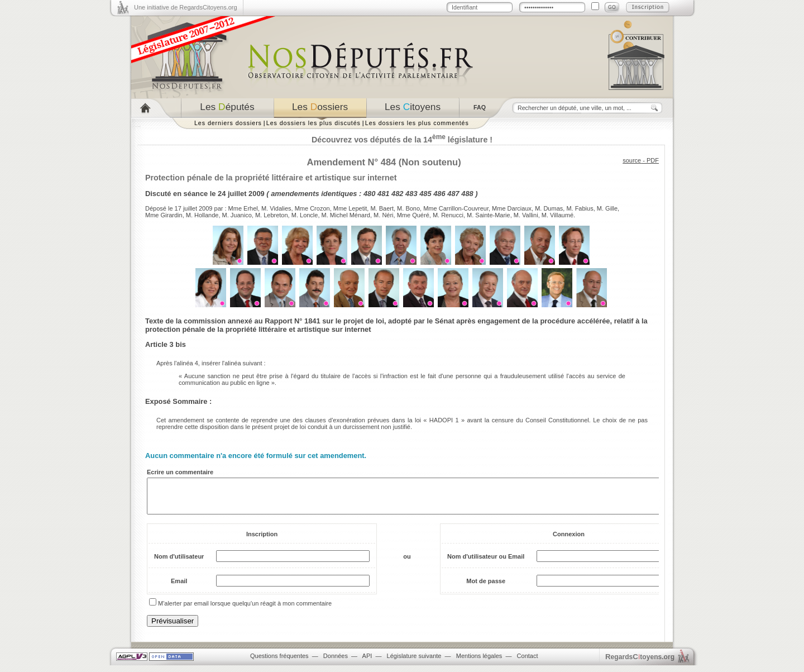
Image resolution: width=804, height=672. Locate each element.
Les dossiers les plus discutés (314, 123)
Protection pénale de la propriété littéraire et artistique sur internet (271, 178)
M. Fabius (580, 208)
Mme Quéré (413, 215)
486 (439, 194)
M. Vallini (526, 215)
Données (336, 663)
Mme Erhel (243, 208)
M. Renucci (448, 215)
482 (397, 194)
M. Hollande (202, 215)
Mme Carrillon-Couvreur (456, 208)
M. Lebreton (272, 215)
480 (369, 194)
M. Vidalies (276, 208)
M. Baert (382, 208)
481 (383, 194)
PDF (653, 160)
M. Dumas (549, 208)
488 (467, 194)
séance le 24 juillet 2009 (224, 194)
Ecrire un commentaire (180, 472)
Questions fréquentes (279, 663)
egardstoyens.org (640, 663)
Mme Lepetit (350, 208)
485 (425, 194)
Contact (528, 663)
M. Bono (408, 208)
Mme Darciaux (512, 208)
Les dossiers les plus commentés (417, 123)
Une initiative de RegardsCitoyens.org (186, 7)
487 (453, 194)
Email (179, 588)
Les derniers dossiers (228, 123)
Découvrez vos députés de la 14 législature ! (402, 140)
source (632, 160)
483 (411, 194)
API (367, 663)
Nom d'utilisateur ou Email (486, 563)
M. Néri (383, 215)
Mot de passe (486, 588)
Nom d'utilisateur (179, 563)
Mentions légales (479, 663)
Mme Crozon (312, 208)
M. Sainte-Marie (489, 215)
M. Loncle (305, 215)
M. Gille (607, 208)
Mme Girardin (164, 215)
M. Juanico (237, 215)
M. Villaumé (557, 215)
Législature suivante (414, 663)
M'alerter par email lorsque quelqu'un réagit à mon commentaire (245, 610)
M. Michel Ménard (346, 215)
